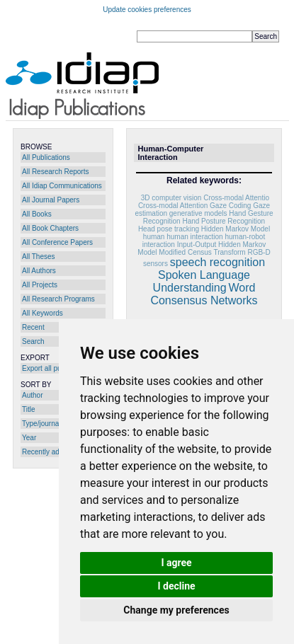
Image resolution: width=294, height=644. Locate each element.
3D (146, 198)
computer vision (176, 198)
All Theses (39, 257)
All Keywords (43, 313)
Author (32, 395)
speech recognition (217, 262)
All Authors (39, 271)
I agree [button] (176, 563)
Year (29, 438)
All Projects (40, 285)
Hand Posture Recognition (224, 221)
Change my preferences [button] (176, 610)
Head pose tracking (169, 229)
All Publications (46, 157)
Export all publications (56, 368)
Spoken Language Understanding (202, 281)
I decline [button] (176, 586)
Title (29, 409)
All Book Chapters (50, 228)
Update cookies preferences (147, 10)
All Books (37, 214)
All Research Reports (55, 172)
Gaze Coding (230, 206)
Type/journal (41, 424)
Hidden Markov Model (236, 229)
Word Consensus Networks (204, 294)
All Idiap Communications (62, 186)
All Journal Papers (51, 200)
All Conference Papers (57, 242)
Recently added (47, 452)
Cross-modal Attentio (236, 198)
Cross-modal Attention (173, 206)
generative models (198, 213)
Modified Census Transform (202, 252)
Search (33, 341)
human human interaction (183, 237)
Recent (33, 327)
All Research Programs (58, 299)
